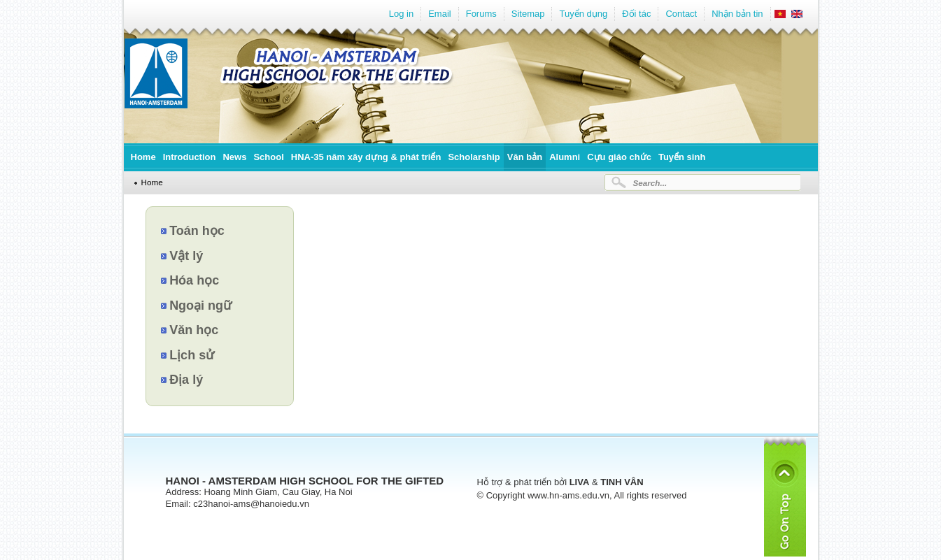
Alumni (565, 157)
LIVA (580, 482)
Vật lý (186, 256)
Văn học (194, 330)
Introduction (190, 157)
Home (143, 157)
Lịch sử (192, 355)
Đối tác (636, 14)
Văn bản (525, 157)
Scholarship (474, 157)
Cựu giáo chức (619, 157)
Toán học (197, 231)
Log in (401, 14)
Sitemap (528, 14)
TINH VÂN (622, 482)
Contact (681, 14)
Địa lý (186, 380)
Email (440, 14)
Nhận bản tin (737, 14)
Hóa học (194, 280)
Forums (481, 14)
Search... (650, 183)
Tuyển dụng (583, 14)
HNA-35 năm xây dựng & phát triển (366, 157)
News (234, 157)
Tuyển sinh (682, 157)
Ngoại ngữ (200, 306)
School (268, 157)
